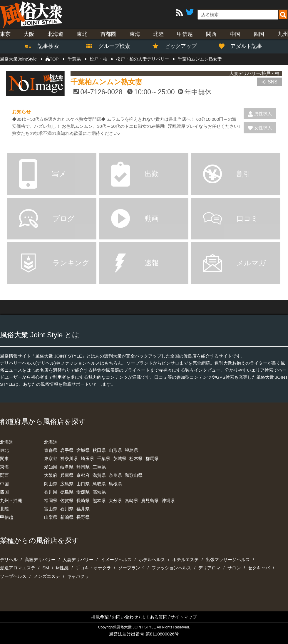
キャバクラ (78, 576)
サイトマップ (184, 617)
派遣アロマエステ (18, 568)
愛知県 (51, 467)
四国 (259, 34)
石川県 (67, 509)
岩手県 (67, 450)
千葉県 (104, 458)
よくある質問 (154, 617)
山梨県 (51, 517)
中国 (235, 34)
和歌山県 (134, 475)
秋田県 (99, 450)
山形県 (115, 450)
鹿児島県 (150, 500)
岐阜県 (67, 467)
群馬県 (152, 458)
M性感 (62, 568)
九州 (283, 34)
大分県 (115, 500)
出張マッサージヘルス (228, 560)
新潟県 (67, 517)
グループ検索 (111, 46)
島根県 (115, 484)
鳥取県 (99, 484)
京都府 (83, 475)
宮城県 (83, 450)
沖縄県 (168, 500)
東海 (135, 34)
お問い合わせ (125, 617)
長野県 (83, 517)
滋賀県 (99, 475)
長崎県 (83, 500)
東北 (82, 34)
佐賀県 (67, 500)
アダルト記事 (243, 46)
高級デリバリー (40, 560)
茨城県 (120, 458)
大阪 (29, 34)
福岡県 (51, 500)
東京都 (51, 458)
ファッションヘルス (171, 568)
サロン (234, 568)
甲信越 (185, 34)
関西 (211, 34)
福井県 (83, 509)
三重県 (99, 467)
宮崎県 (132, 500)
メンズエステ (47, 576)
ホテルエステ (185, 560)
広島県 (67, 484)
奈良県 (115, 475)
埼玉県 (87, 458)
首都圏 (108, 34)
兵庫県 (67, 475)
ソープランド (131, 568)
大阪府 (51, 475)
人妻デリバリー (78, 560)
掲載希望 (100, 617)
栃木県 (136, 458)
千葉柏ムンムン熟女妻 (106, 82)
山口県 (83, 484)
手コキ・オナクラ (93, 568)
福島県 (132, 450)
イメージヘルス (116, 560)
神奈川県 (69, 458)
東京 (5, 34)
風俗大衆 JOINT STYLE (136, 627)
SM (46, 568)
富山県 (51, 509)
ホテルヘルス (152, 560)
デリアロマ (209, 568)
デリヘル (9, 560)
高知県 (99, 492)
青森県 (51, 450)
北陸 (158, 34)
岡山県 (51, 484)
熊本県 (99, 500)
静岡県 (83, 467)
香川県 (51, 492)
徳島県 (67, 492)
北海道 (56, 34)
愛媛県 (83, 492)
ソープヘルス (13, 576)
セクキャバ (259, 568)
